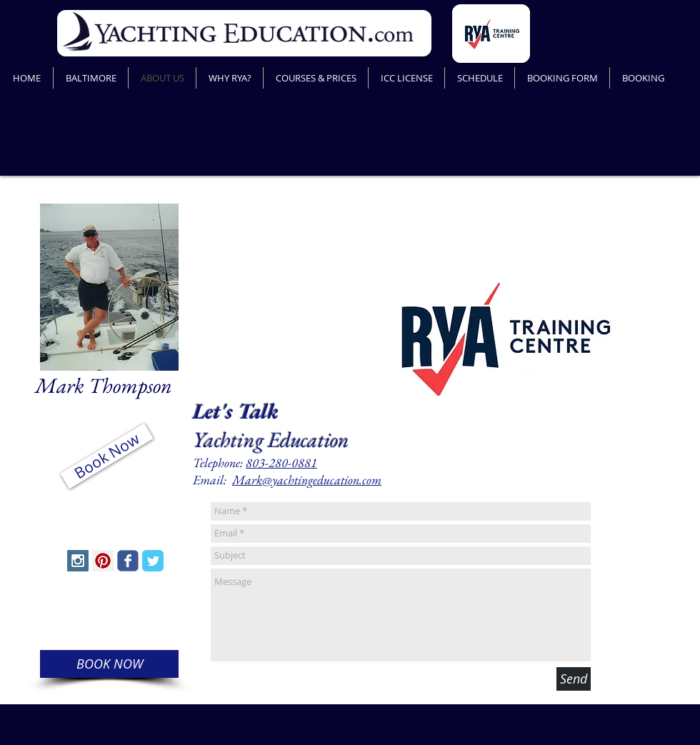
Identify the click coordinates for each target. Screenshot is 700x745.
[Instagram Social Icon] (78, 561)
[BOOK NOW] (109, 664)
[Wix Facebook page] (128, 561)
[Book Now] (106, 456)
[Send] (574, 679)
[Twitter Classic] (153, 561)
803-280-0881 (281, 462)
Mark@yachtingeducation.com (307, 480)
